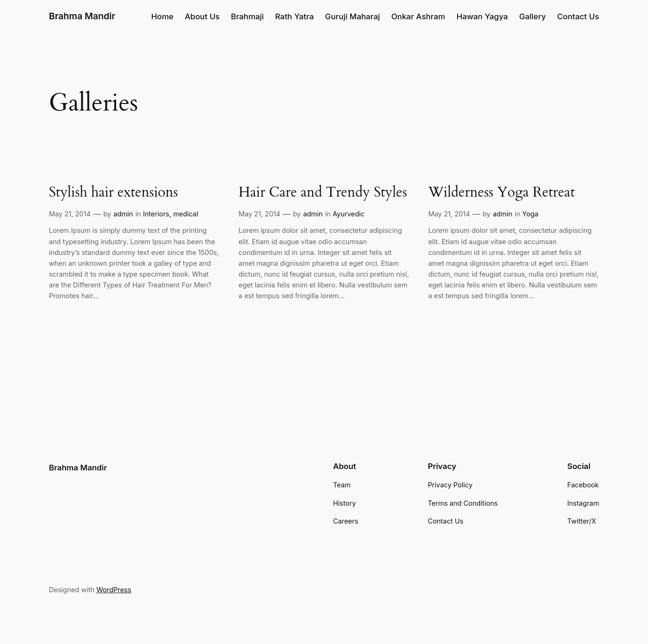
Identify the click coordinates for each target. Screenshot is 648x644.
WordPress (114, 590)
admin (123, 214)
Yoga (530, 214)
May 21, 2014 (70, 214)
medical (186, 214)
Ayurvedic (348, 214)
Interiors (156, 214)
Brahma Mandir (82, 16)
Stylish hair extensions (114, 193)
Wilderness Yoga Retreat (502, 193)
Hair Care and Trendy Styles (323, 193)
